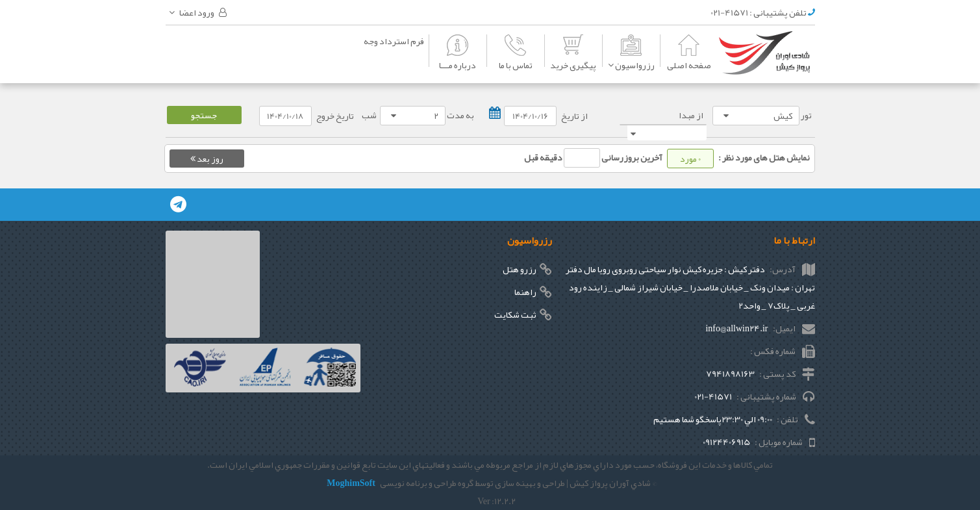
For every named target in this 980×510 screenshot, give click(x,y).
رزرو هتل (520, 269)
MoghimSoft (351, 483)
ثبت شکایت (515, 314)
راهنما (525, 292)
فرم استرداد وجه (394, 41)
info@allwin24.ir (736, 328)
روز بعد (207, 159)
